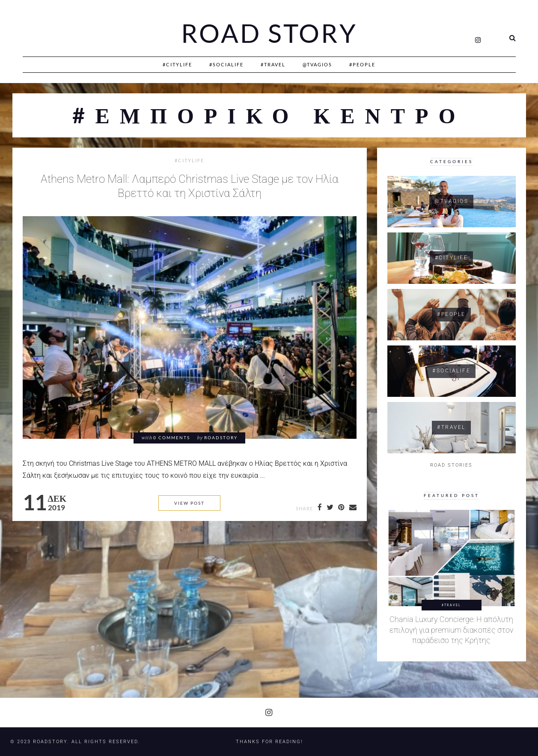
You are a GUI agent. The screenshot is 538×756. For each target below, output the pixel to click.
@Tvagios (317, 64)
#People (362, 64)
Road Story (269, 33)
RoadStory (221, 438)
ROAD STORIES (451, 465)
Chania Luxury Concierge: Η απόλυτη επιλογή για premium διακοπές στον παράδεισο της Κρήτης (452, 630)
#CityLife (177, 64)
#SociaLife (226, 64)
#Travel (273, 64)
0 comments (172, 438)
